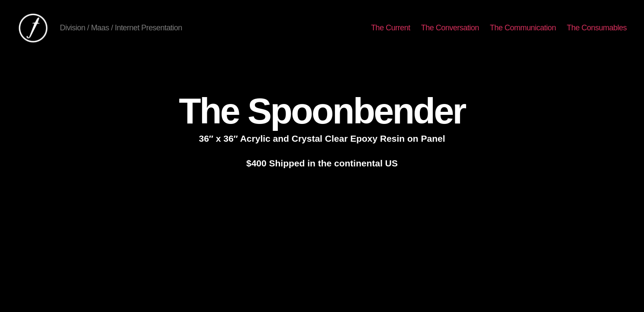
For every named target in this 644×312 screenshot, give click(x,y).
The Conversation (450, 28)
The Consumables (597, 28)
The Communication (523, 28)
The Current (391, 28)
